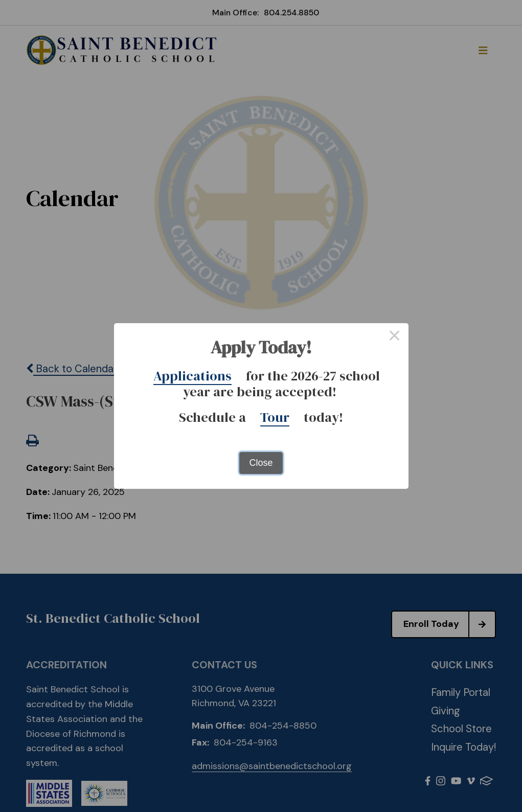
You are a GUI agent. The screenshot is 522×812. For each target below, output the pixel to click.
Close (261, 463)
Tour (275, 417)
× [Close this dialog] (394, 337)
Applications (192, 376)
